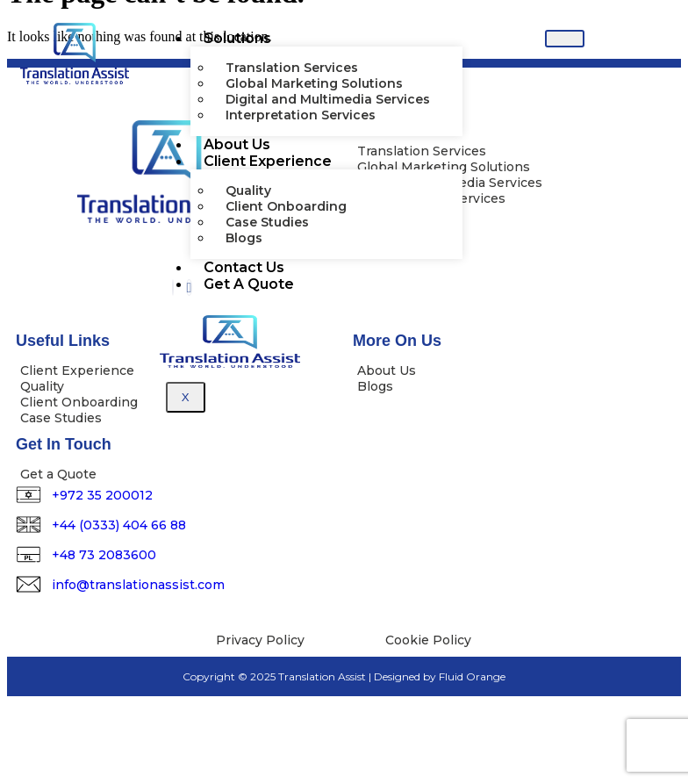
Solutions (237, 38)
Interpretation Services (301, 115)
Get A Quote (249, 284)
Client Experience (268, 161)
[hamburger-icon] (565, 39)
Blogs (244, 238)
